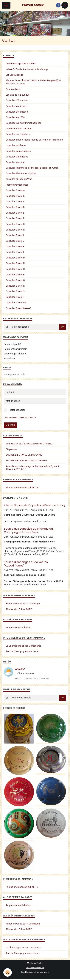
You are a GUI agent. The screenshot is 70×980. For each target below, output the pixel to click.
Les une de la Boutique (18, 95)
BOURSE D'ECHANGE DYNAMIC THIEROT (27, 461)
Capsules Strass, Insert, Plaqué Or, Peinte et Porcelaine (34, 140)
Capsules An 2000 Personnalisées (24, 123)
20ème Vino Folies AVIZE (19, 609)
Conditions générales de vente (35, 972)
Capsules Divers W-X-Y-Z (18, 308)
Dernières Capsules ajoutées (21, 64)
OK (63, 327)
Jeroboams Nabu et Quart (19, 129)
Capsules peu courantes (18, 151)
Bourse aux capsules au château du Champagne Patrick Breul (28, 530)
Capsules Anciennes (17, 106)
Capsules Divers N (15, 263)
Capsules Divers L (15, 252)
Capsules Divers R (15, 286)
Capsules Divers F (15, 218)
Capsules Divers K (15, 247)
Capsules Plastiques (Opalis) (21, 173)
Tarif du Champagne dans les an (22, 651)
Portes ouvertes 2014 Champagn (23, 604)
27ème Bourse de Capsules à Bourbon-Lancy (35, 505)
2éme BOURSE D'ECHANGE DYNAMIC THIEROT (30, 444)
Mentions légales (35, 963)
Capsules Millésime (16, 146)
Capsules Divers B (15, 196)
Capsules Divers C (15, 202)
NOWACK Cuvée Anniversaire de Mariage (27, 69)
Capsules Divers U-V (16, 303)
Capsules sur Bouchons (18, 134)
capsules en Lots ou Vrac (19, 179)
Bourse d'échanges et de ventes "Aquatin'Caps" (26, 564)
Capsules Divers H (15, 230)
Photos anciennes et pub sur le (22, 488)
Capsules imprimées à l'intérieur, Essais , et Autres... (33, 168)
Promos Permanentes (17, 185)
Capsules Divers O (15, 269)
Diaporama (11, 449)
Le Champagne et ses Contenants (23, 646)
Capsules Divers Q (15, 280)
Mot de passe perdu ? (27, 418)
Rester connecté (15, 410)
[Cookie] (8, 972)
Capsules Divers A (15, 190)
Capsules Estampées (17, 112)
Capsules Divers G (15, 224)
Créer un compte (11, 418)
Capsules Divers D (15, 207)
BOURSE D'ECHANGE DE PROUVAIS (24, 455)
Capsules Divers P (15, 275)
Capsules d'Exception (17, 100)
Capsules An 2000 (15, 117)
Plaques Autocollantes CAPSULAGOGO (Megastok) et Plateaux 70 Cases (33, 82)
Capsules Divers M (15, 258)
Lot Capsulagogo (14, 75)
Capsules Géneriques (17, 157)
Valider (10, 425)
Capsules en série (15, 162)
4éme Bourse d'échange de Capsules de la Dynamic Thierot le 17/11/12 (33, 468)
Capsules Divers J (15, 241)
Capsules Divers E (15, 213)
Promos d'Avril (13, 89)
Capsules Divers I (15, 235)
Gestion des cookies (35, 968)
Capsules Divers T (15, 297)
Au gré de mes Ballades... (19, 628)
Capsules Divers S (15, 291)
